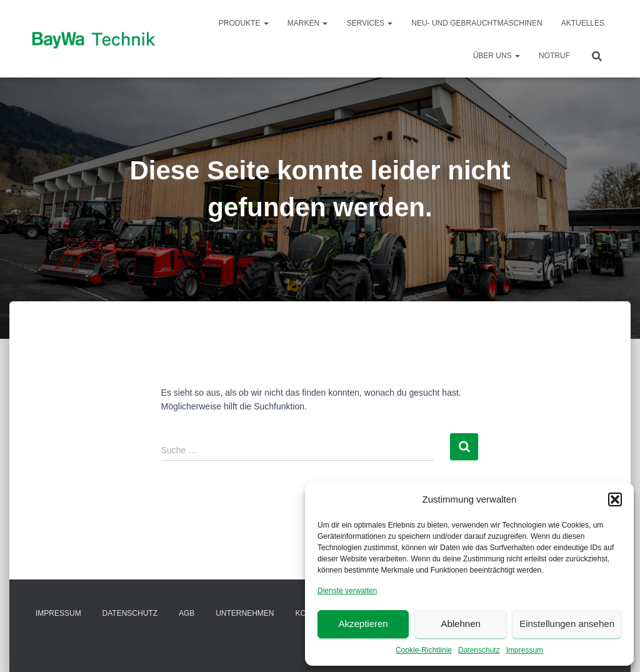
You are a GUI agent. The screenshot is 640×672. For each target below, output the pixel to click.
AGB (187, 613)
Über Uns (497, 56)
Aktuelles (583, 23)
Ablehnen (460, 624)
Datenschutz (479, 650)
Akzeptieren (363, 624)
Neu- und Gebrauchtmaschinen (477, 23)
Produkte (244, 23)
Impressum (525, 650)
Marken (308, 23)
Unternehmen (245, 613)
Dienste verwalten (347, 591)
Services (369, 23)
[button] (615, 499)
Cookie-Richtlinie (424, 650)
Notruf (554, 56)
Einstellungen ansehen (567, 624)
